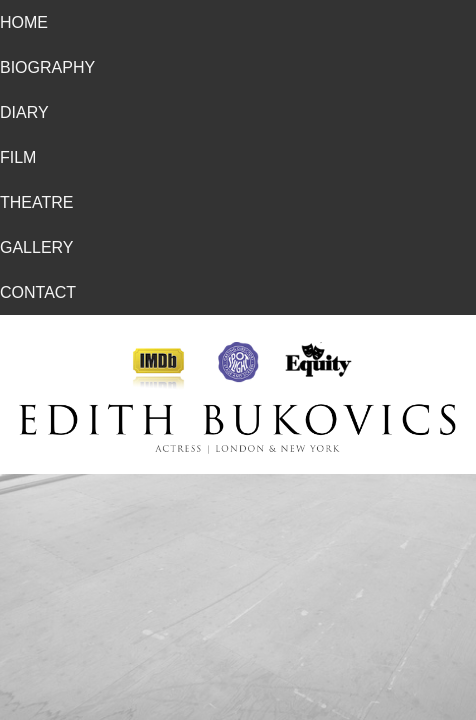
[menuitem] (238, 22)
